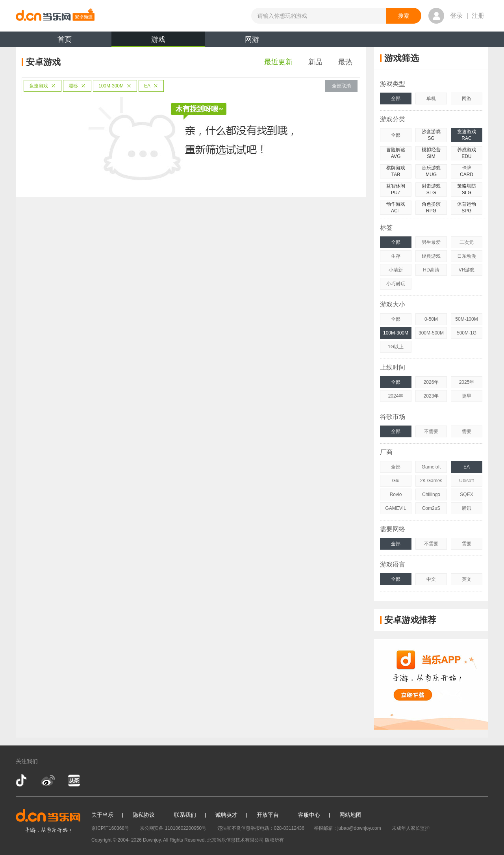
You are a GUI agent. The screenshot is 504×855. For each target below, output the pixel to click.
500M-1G (467, 333)
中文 (431, 579)
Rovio (396, 494)
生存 (396, 256)
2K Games (431, 481)
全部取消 (341, 86)
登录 (456, 16)
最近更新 (278, 62)
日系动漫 (467, 256)
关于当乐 (102, 815)
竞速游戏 (43, 86)
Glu (396, 481)
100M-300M (115, 86)
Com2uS (431, 508)
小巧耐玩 (396, 284)
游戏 (158, 41)
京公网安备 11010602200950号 (173, 828)
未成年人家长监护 (411, 828)
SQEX (466, 494)
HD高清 (431, 270)
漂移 (77, 86)
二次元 (467, 242)
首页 (65, 39)
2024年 (396, 396)
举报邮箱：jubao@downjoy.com (347, 828)
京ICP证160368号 (110, 828)
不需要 (431, 431)
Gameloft (431, 467)
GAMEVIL (396, 508)
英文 (467, 579)
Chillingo (431, 494)
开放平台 (268, 815)
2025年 (467, 382)
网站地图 (350, 815)
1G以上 (396, 347)
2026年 (431, 382)
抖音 (22, 781)
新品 (315, 62)
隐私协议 (144, 815)
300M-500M (431, 333)
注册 (478, 16)
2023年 (431, 396)
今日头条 (74, 781)
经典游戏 (431, 256)
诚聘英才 (226, 815)
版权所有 (274, 840)
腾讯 (467, 508)
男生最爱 (431, 242)
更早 (467, 396)
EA (151, 86)
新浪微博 (48, 781)
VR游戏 (467, 270)
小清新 (396, 270)
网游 (252, 39)
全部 (396, 99)
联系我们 (185, 815)
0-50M (431, 319)
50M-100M (466, 319)
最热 (345, 62)
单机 (431, 99)
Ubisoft (466, 481)
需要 (467, 431)
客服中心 (309, 815)
